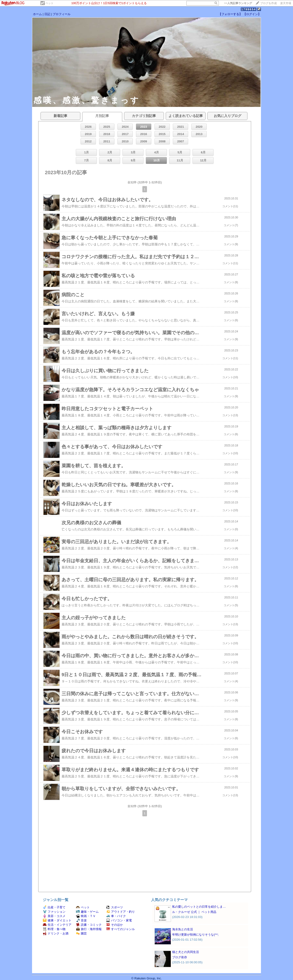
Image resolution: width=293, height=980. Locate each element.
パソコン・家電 (119, 920)
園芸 (81, 933)
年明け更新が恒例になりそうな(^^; (195, 935)
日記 (47, 14)
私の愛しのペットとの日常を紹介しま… (199, 907)
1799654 (249, 9)
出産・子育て (54, 907)
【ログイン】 (252, 14)
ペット (49, 3)
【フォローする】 (230, 14)
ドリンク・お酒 (56, 933)
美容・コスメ (54, 916)
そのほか (115, 925)
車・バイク (116, 916)
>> (238, 3)
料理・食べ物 (54, 929)
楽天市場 (286, 3)
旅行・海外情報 (89, 929)
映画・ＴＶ (86, 916)
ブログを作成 (269, 3)
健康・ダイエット (57, 920)
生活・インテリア (57, 925)
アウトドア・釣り (121, 912)
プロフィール (62, 14)
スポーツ (115, 907)
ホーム (37, 14)
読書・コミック (89, 925)
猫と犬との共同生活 (186, 952)
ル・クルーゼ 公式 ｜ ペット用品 (194, 912)
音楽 (81, 920)
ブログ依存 (180, 957)
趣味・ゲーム (87, 912)
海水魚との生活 (183, 929)
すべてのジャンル (121, 929)
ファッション (54, 912)
